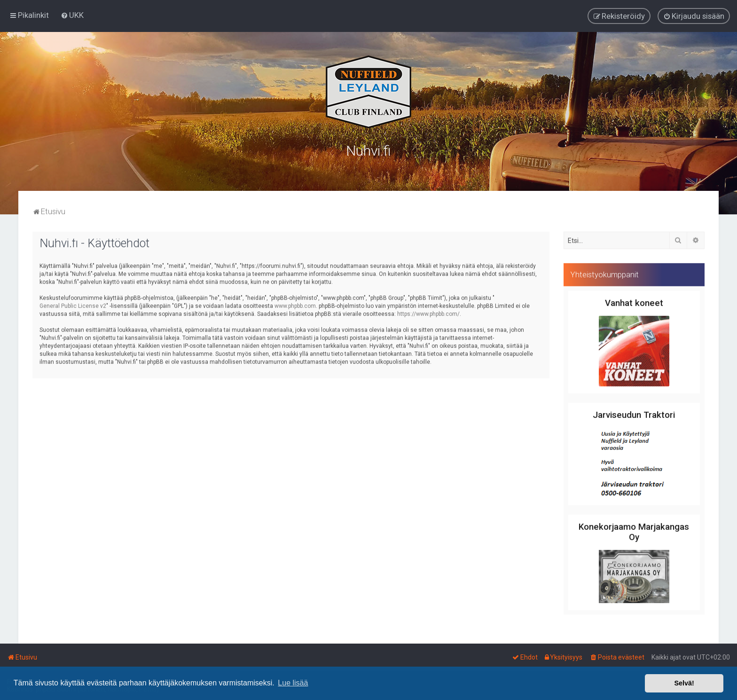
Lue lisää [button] (293, 683)
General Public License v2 (73, 304)
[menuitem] (72, 15)
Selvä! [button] (684, 683)
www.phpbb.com (295, 304)
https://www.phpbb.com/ (428, 312)
